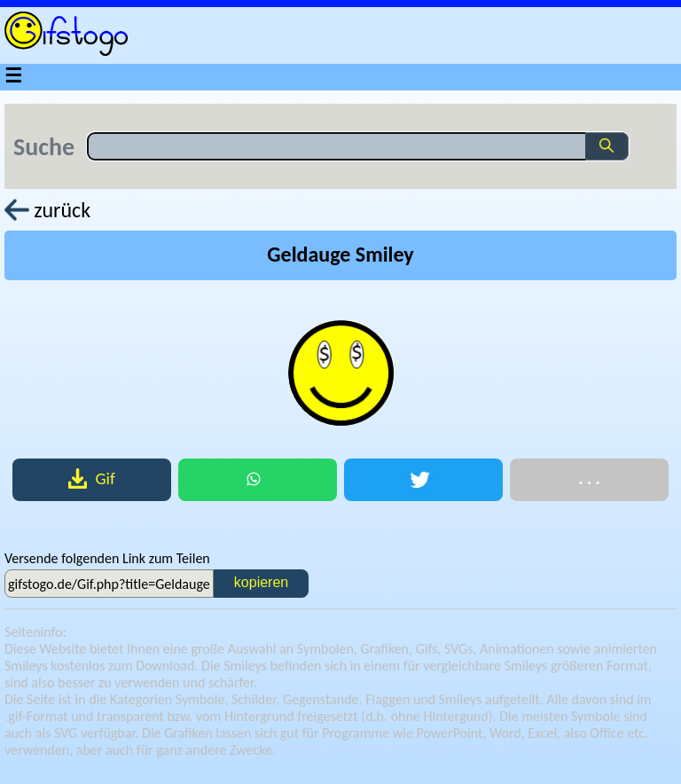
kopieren (261, 582)
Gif (92, 478)
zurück (47, 210)
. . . (589, 478)
